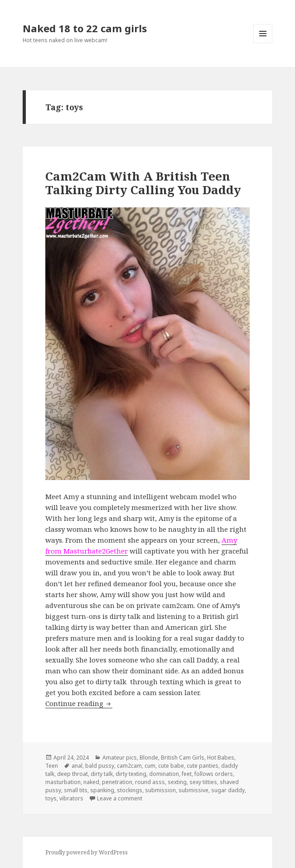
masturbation (63, 782)
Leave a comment (120, 798)
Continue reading (79, 703)
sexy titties (203, 782)
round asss (150, 782)
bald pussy (100, 766)
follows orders (214, 774)
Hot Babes (221, 758)
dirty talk (102, 774)
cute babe (171, 766)
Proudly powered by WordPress (87, 852)
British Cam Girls (183, 758)
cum (150, 766)
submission (160, 790)
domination (164, 774)
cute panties (203, 766)
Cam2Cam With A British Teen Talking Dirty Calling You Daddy (143, 183)
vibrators (71, 798)
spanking (102, 790)
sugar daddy (228, 790)
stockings (130, 790)
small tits (76, 790)
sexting (177, 782)
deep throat (73, 774)
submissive (193, 790)
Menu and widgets (263, 43)
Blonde (149, 758)
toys (51, 798)
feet (187, 774)
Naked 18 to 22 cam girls (85, 28)
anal (77, 766)
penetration (117, 782)
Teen (52, 766)
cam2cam (129, 766)
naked (91, 782)
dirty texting (131, 774)
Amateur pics (120, 758)
